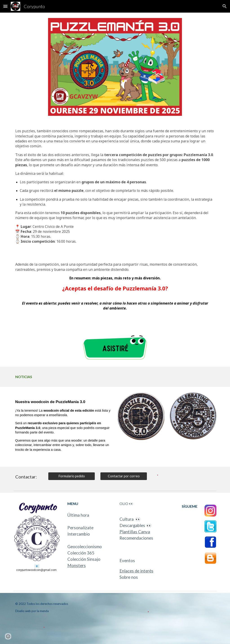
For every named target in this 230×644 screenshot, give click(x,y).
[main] (115, 188)
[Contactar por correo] (124, 476)
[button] (5, 6)
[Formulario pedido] (72, 476)
